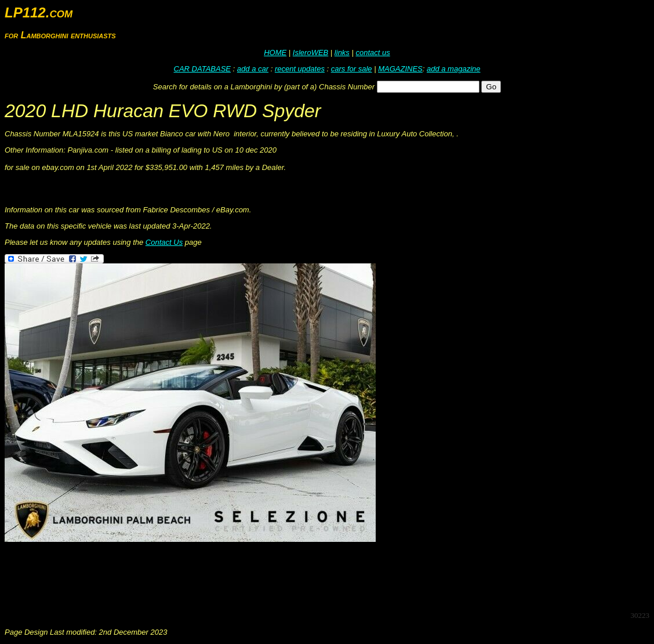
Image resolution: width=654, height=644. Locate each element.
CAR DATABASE (202, 69)
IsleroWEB (310, 53)
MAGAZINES (400, 69)
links (342, 53)
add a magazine (454, 69)
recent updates (300, 69)
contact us (373, 53)
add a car (253, 69)
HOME (275, 53)
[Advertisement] (216, 576)
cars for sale (352, 69)
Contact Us (164, 242)
